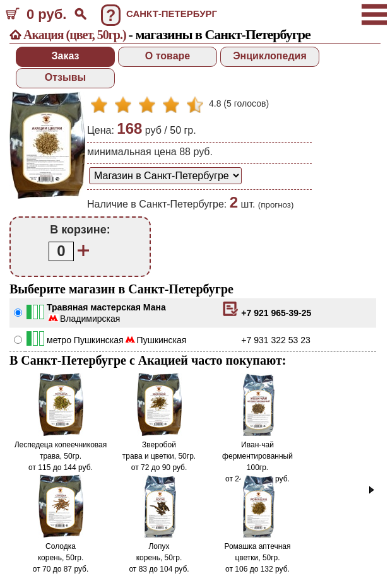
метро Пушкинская (85, 340)
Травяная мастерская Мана (106, 307)
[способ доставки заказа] (165, 176)
